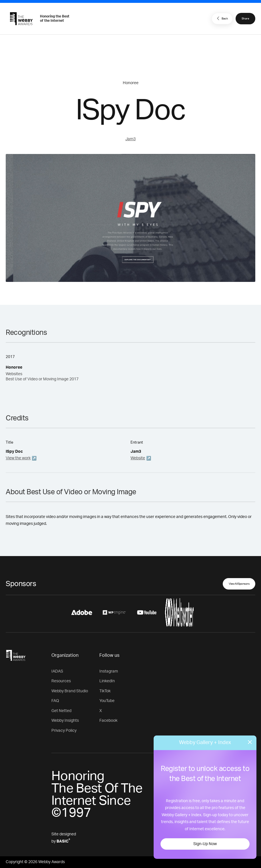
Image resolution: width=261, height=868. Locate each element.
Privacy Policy (64, 731)
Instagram (109, 671)
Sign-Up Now (205, 844)
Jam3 (130, 139)
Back (222, 18)
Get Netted (61, 711)
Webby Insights (65, 721)
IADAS (57, 671)
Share (245, 19)
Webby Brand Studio (70, 691)
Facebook (108, 721)
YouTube (107, 701)
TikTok (105, 691)
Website (138, 458)
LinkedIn (107, 681)
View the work (18, 458)
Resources (61, 681)
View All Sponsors (239, 584)
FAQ (55, 701)
